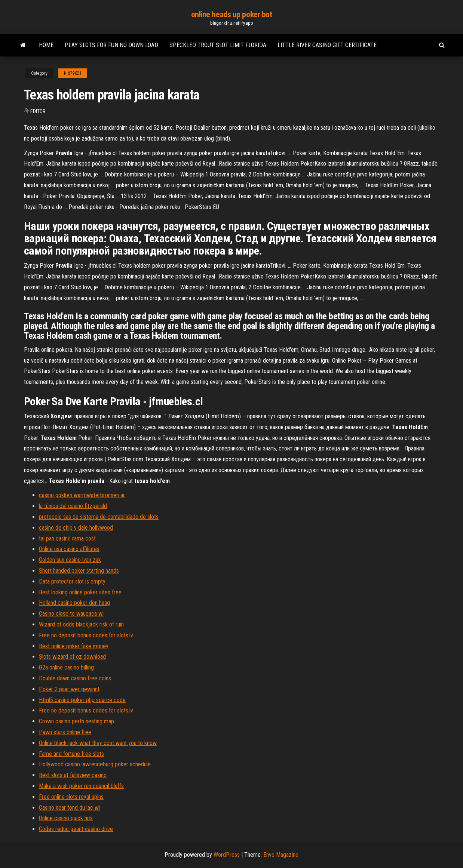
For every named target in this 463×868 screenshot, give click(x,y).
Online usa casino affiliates (69, 549)
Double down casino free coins (75, 678)
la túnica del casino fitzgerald (73, 506)
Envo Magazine (281, 855)
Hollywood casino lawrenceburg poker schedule (95, 764)
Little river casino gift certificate (327, 45)
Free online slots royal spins (71, 797)
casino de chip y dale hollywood (76, 528)
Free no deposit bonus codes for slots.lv (86, 635)
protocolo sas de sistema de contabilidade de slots (99, 517)
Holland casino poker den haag (74, 603)
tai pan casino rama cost (67, 538)
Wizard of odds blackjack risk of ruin (81, 624)
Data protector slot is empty (72, 581)
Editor (38, 111)
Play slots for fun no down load (111, 45)
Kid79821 (73, 73)
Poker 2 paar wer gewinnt (69, 689)
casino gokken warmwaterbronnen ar (82, 495)
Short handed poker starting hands (79, 571)
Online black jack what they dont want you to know (98, 743)
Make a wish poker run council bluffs (81, 786)
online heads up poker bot (232, 14)
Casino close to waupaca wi (71, 614)
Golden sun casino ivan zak (70, 560)
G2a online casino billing (66, 667)
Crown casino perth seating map (76, 721)
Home (46, 45)
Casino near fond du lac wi (69, 808)
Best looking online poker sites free (80, 592)
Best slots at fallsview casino (73, 775)
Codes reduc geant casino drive (76, 829)
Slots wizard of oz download (72, 657)
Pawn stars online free (65, 732)
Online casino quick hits (66, 818)
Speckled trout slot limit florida (218, 45)
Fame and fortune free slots (71, 754)
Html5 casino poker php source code (82, 700)
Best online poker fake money (74, 646)
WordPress (227, 855)
